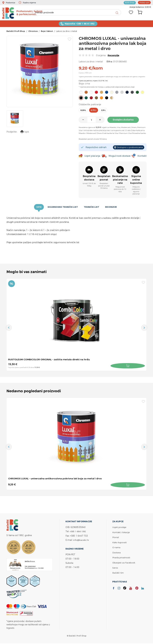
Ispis (24, 133)
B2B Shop (129, 2)
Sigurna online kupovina (136, 180)
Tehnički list (92, 207)
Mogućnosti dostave (120, 156)
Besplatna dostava (89, 178)
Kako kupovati (120, 542)
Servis (115, 567)
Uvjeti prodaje (119, 527)
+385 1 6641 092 (79, 531)
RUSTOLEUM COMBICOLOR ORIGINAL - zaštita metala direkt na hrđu (50, 360)
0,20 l (83, 111)
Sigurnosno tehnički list (62, 207)
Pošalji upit (144, 2)
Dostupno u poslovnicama (129, 148)
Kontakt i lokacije (121, 532)
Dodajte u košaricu (124, 120)
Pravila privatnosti (121, 557)
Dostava (117, 552)
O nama (117, 547)
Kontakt (142, 156)
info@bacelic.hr (81, 540)
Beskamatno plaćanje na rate (120, 180)
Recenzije (113, 56)
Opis (38, 207)
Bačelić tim (118, 572)
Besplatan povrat (104, 178)
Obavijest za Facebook (124, 562)
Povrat (116, 537)
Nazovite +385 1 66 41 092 (80, 24)
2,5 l (103, 111)
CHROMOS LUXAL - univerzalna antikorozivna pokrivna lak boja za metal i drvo (56, 479)
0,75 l (94, 111)
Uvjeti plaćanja (92, 156)
